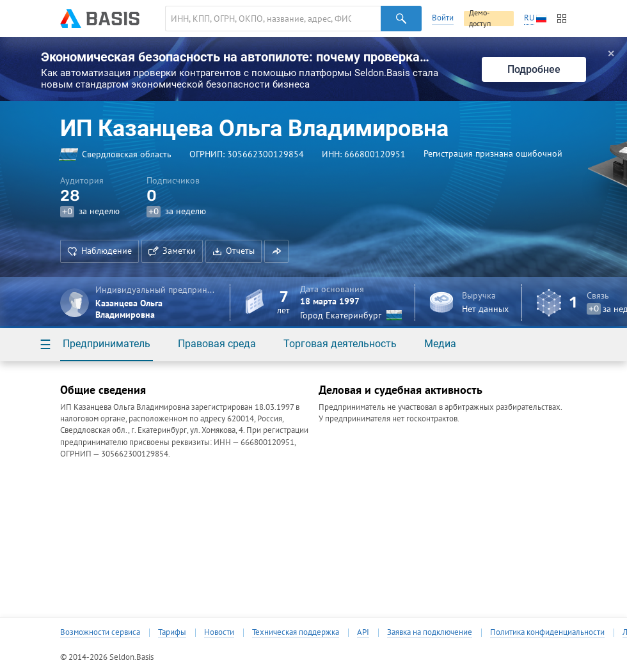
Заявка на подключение (430, 632)
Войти (443, 18)
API (363, 632)
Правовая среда (217, 344)
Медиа (440, 344)
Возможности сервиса (100, 632)
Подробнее (534, 69)
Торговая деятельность (340, 344)
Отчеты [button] (234, 251)
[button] (276, 251)
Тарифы (172, 632)
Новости (219, 632)
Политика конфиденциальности (547, 632)
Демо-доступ (480, 19)
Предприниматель (107, 344)
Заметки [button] (172, 251)
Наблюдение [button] (99, 251)
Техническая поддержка (296, 632)
